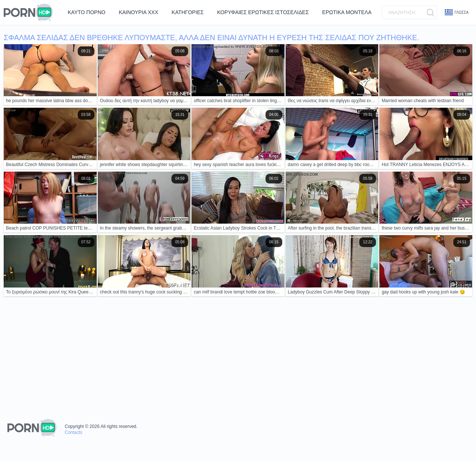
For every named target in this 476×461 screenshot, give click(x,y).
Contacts (73, 432)
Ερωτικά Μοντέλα (347, 12)
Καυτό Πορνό (86, 12)
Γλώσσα (457, 12)
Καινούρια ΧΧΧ (138, 12)
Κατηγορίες (188, 12)
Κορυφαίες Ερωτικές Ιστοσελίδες (263, 12)
